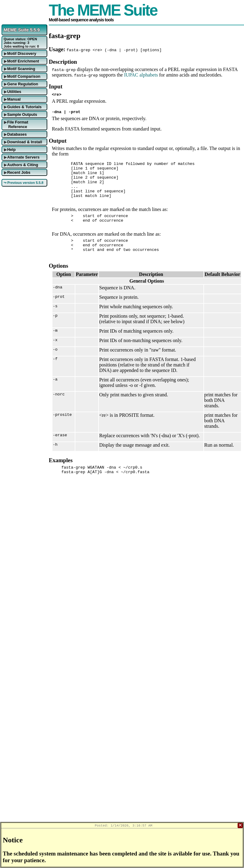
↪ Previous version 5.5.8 (23, 183)
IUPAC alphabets (141, 75)
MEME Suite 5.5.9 (22, 30)
